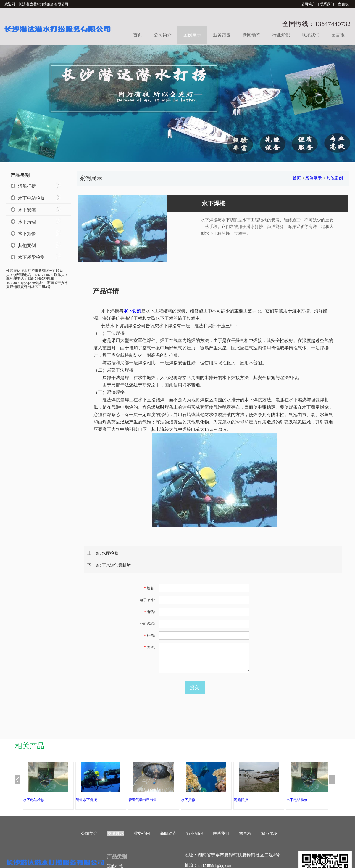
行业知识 (281, 35)
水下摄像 (27, 234)
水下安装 (27, 210)
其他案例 (27, 246)
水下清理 (27, 222)
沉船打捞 (27, 186)
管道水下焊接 (86, 800)
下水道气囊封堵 (116, 565)
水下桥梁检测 (31, 257)
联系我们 (327, 4)
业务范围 (222, 35)
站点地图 (270, 833)
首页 (138, 35)
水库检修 (110, 553)
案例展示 (192, 35)
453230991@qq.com (215, 865)
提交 (195, 687)
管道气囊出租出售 (143, 800)
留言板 (343, 4)
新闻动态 (251, 35)
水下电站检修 (31, 198)
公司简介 (308, 4)
